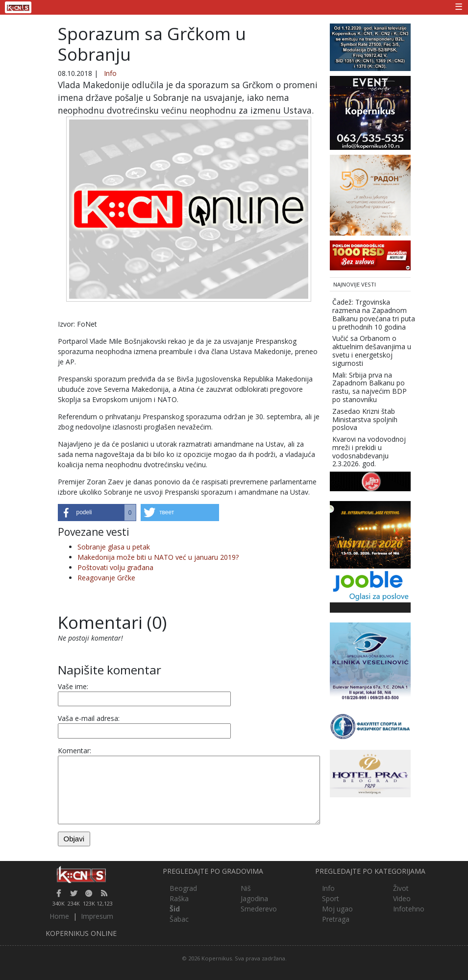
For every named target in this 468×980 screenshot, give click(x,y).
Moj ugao (337, 909)
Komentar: (74, 751)
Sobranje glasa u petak (114, 547)
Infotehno (409, 909)
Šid (175, 909)
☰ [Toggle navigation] (459, 6)
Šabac (179, 919)
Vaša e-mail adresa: (89, 718)
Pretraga (336, 919)
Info (110, 73)
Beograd (183, 888)
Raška (179, 898)
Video (402, 898)
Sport (331, 898)
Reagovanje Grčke (106, 578)
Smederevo (259, 909)
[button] (97, 513)
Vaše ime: (73, 686)
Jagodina (254, 898)
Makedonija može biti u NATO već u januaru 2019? (158, 557)
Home (59, 916)
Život (401, 888)
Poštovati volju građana (115, 567)
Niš (246, 888)
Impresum (97, 916)
